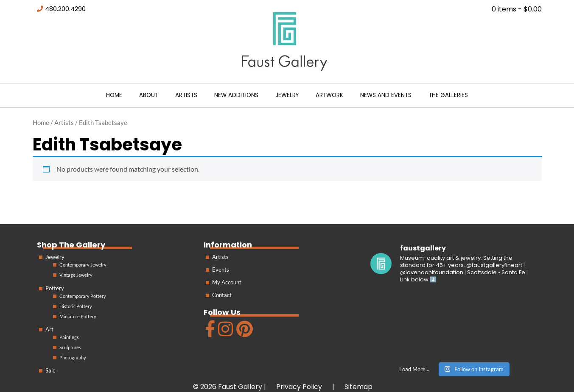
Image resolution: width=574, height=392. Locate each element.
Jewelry (287, 95)
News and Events (386, 95)
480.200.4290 (65, 9)
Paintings (69, 337)
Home (114, 95)
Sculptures (70, 347)
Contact (222, 295)
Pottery (55, 288)
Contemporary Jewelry (83, 265)
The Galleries (448, 95)
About (149, 95)
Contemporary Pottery (83, 296)
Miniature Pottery (78, 316)
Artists (186, 95)
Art (49, 329)
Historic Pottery (76, 306)
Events (221, 270)
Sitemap (358, 387)
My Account (227, 282)
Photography (73, 357)
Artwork (329, 95)
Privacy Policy (299, 387)
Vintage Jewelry (76, 275)
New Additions (236, 95)
